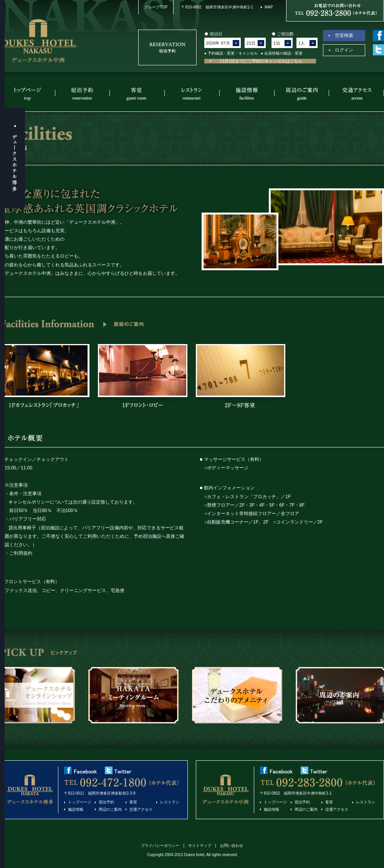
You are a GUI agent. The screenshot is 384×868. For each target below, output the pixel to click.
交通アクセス (357, 94)
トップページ (27, 94)
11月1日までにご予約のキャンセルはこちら (261, 61)
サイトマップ (200, 846)
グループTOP (156, 7)
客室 (137, 94)
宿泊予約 (82, 94)
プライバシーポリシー (160, 846)
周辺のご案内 (302, 94)
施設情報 (247, 94)
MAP (269, 7)
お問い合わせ (232, 846)
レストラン (192, 94)
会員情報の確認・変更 (283, 53)
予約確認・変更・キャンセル (233, 53)
